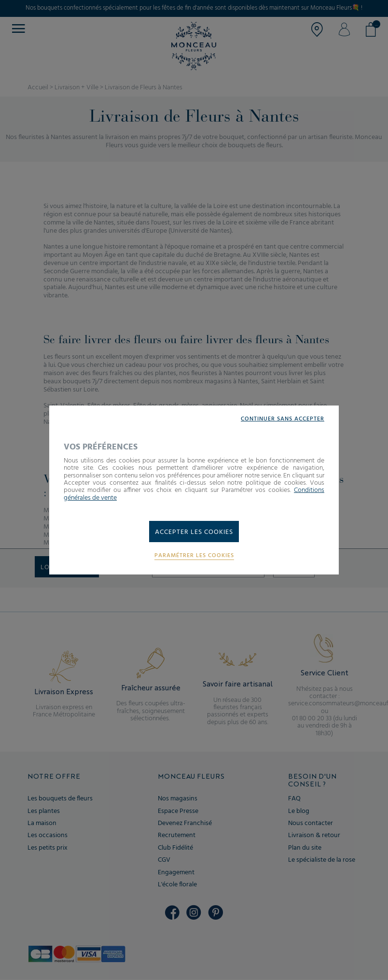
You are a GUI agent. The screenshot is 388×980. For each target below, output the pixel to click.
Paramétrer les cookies (194, 556)
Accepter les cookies (194, 532)
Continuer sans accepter (283, 419)
